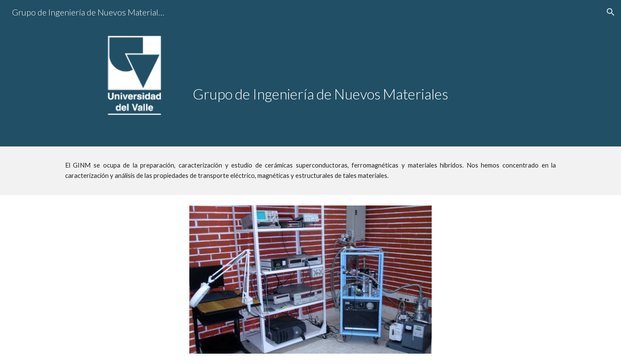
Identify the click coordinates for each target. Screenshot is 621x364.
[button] (611, 12)
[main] (374, 68)
